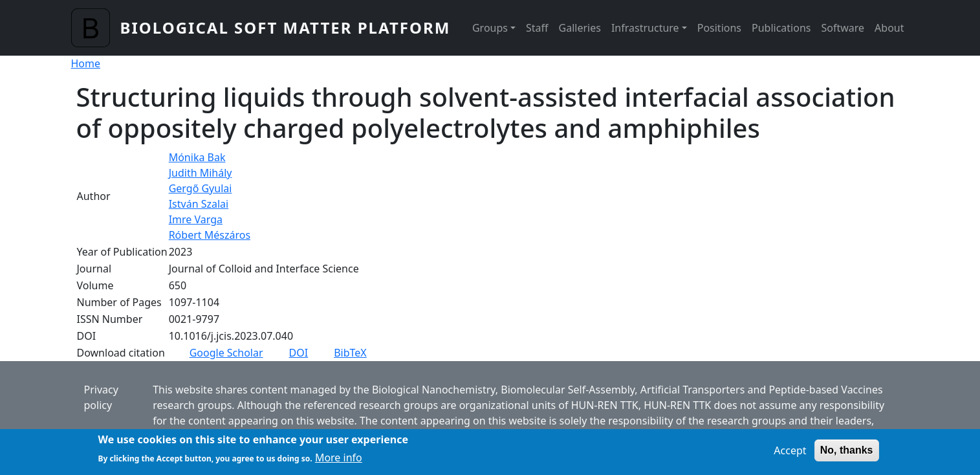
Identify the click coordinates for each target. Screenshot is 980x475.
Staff (537, 28)
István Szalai (199, 204)
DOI (299, 353)
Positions (719, 28)
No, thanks (847, 455)
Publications (781, 28)
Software (843, 28)
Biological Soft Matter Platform (286, 28)
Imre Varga (196, 219)
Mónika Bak (197, 157)
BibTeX (350, 353)
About (889, 28)
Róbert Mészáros (210, 235)
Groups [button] (490, 28)
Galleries (580, 28)
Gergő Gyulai (201, 188)
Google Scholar (226, 353)
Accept (790, 455)
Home (86, 63)
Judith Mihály (201, 173)
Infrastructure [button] (645, 28)
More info (339, 462)
